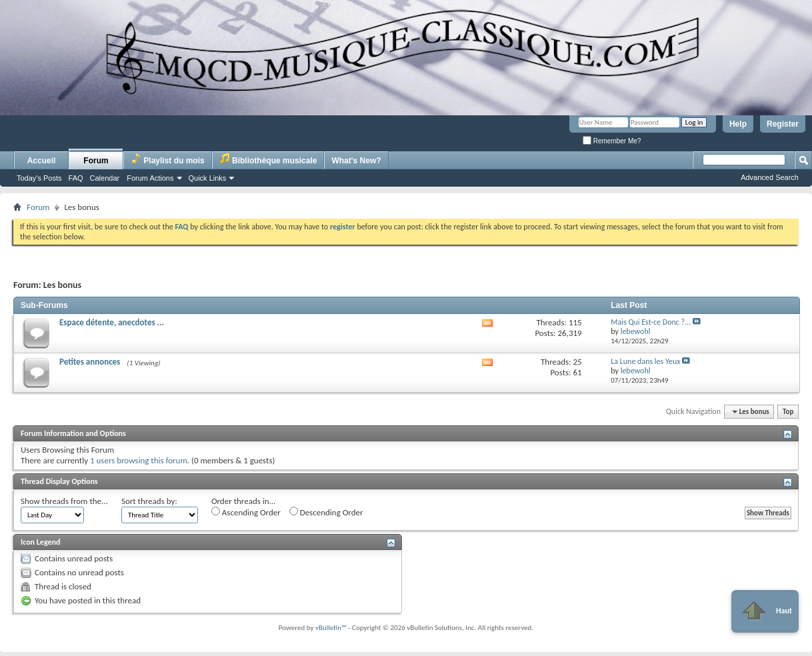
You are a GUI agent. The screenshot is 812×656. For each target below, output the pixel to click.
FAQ (76, 178)
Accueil (42, 161)
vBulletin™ (331, 628)
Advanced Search (770, 177)
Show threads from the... (64, 501)
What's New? (356, 161)
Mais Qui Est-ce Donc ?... (651, 322)
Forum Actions (150, 178)
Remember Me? (612, 141)
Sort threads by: (149, 501)
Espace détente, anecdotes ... (112, 322)
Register (783, 124)
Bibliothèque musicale (268, 159)
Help (738, 124)
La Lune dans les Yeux (645, 361)
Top (788, 412)
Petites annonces (90, 362)
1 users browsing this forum (139, 460)
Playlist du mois (168, 159)
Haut (765, 611)
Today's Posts (39, 178)
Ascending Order (246, 512)
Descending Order (326, 512)
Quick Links (208, 178)
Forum (96, 161)
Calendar (105, 178)
